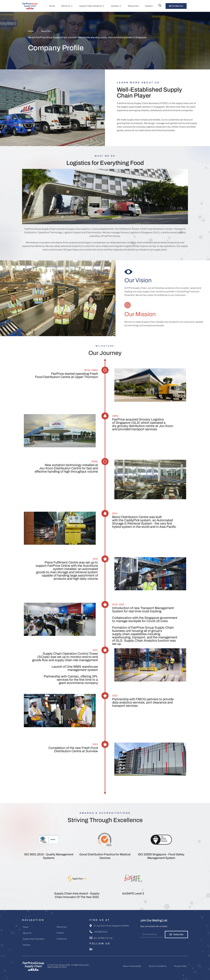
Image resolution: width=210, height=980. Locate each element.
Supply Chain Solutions (92, 6)
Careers (149, 6)
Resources (133, 6)
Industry (116, 6)
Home (52, 6)
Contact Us (62, 939)
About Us (67, 6)
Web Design (53, 967)
